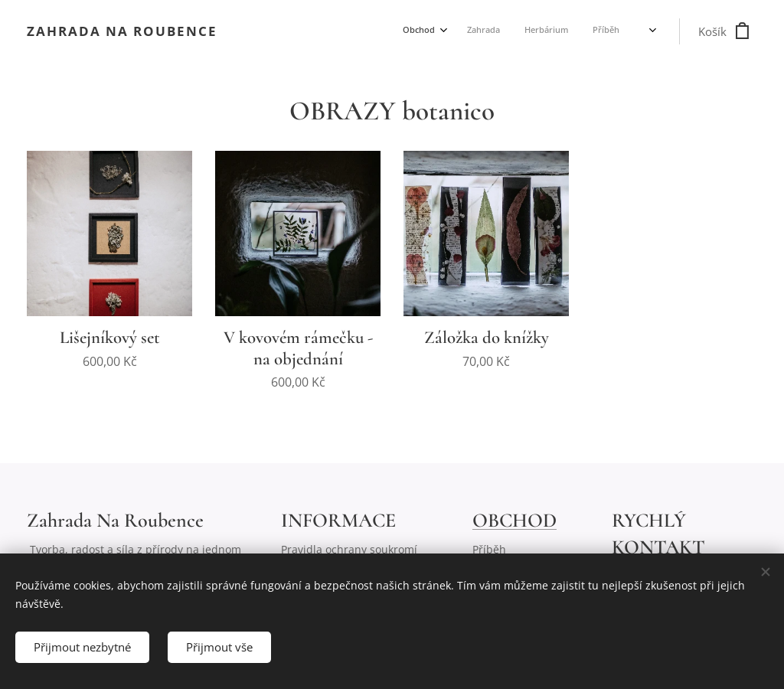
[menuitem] (514, 31)
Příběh (489, 549)
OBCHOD (514, 520)
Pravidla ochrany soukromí (349, 549)
